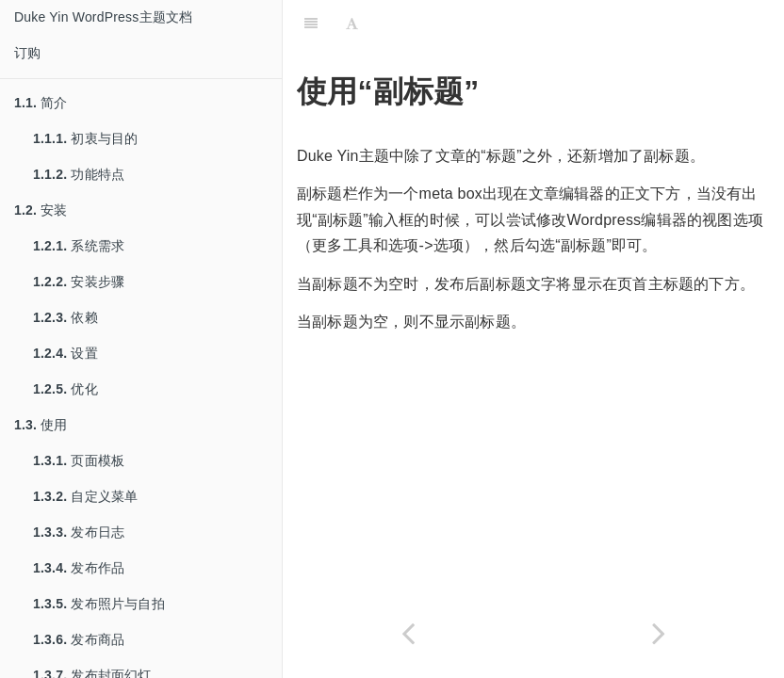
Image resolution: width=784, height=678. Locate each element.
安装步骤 (79, 282)
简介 (41, 103)
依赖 (65, 317)
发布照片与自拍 (99, 604)
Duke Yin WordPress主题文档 (103, 17)
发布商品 (79, 639)
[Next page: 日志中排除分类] (659, 633)
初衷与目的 (85, 138)
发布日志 (79, 532)
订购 (27, 53)
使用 (41, 425)
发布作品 (79, 568)
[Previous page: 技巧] (408, 633)
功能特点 (79, 174)
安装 (41, 210)
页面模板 (79, 460)
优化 (65, 389)
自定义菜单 (85, 496)
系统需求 (79, 246)
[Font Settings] (352, 24)
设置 (65, 353)
